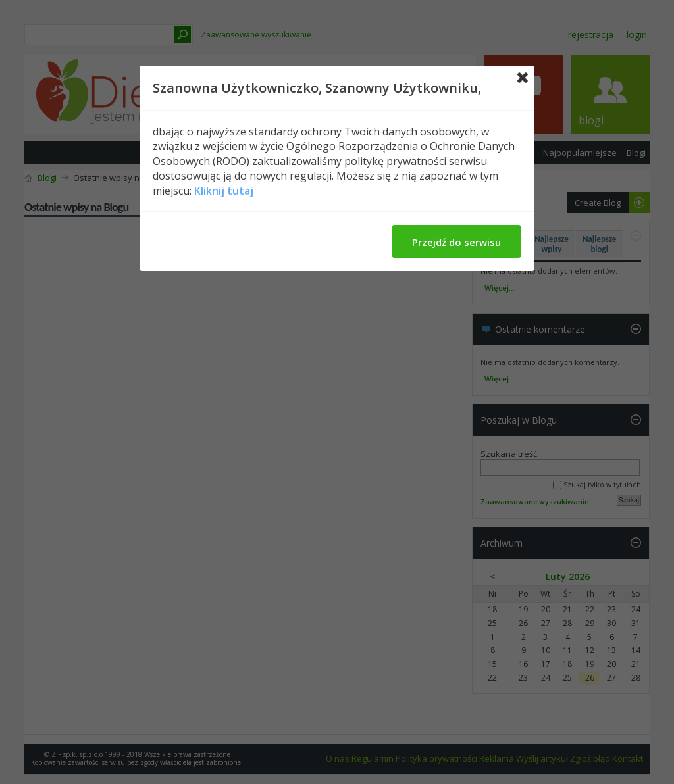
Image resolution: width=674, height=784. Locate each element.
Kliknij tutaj (224, 191)
